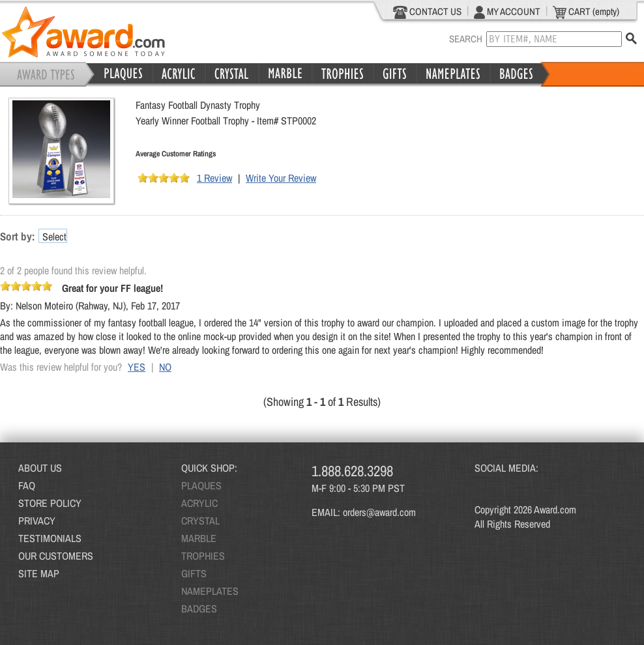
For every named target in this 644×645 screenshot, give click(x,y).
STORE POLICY (50, 503)
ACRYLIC (199, 503)
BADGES (199, 609)
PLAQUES (201, 485)
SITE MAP (39, 573)
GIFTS (194, 573)
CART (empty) (586, 12)
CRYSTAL (200, 521)
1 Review (214, 178)
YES (137, 367)
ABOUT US (40, 468)
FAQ (27, 485)
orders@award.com (379, 512)
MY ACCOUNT (507, 12)
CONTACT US (427, 12)
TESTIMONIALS (50, 538)
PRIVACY (37, 521)
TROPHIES (203, 556)
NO (165, 367)
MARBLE (199, 538)
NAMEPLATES (210, 591)
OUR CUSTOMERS (56, 556)
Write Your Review (281, 178)
